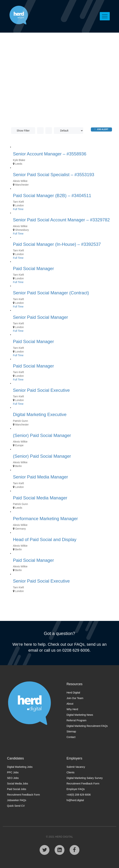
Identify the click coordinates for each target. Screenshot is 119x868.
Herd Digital (73, 693)
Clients (71, 772)
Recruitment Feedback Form (23, 795)
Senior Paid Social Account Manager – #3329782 (61, 220)
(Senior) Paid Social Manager (42, 435)
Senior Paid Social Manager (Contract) (51, 293)
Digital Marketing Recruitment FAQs (87, 726)
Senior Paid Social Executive (41, 390)
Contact (71, 737)
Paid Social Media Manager (40, 498)
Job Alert (101, 129)
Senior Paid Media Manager (41, 477)
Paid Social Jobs (17, 789)
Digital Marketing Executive (40, 414)
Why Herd (72, 709)
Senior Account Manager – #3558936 (50, 154)
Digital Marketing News (80, 715)
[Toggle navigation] (105, 16)
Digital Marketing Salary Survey (85, 778)
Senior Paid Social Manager (41, 317)
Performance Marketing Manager (45, 519)
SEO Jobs (13, 778)
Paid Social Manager (33, 268)
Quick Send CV (16, 806)
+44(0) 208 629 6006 (79, 795)
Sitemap (71, 731)
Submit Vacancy (76, 767)
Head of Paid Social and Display (45, 539)
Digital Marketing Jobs (20, 767)
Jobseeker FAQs (17, 800)
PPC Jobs (13, 772)
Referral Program (77, 720)
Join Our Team (75, 698)
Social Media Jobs (18, 784)
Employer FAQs (76, 789)
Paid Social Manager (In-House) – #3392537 (57, 244)
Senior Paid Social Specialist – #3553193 (54, 175)
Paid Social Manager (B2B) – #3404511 (52, 196)
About (70, 704)
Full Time (18, 209)
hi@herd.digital (75, 800)
